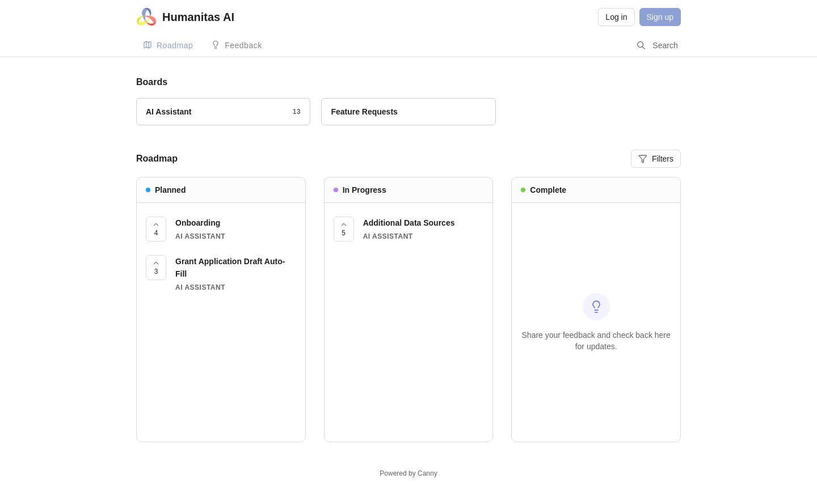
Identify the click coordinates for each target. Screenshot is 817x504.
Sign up (660, 17)
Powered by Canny (408, 473)
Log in (616, 17)
